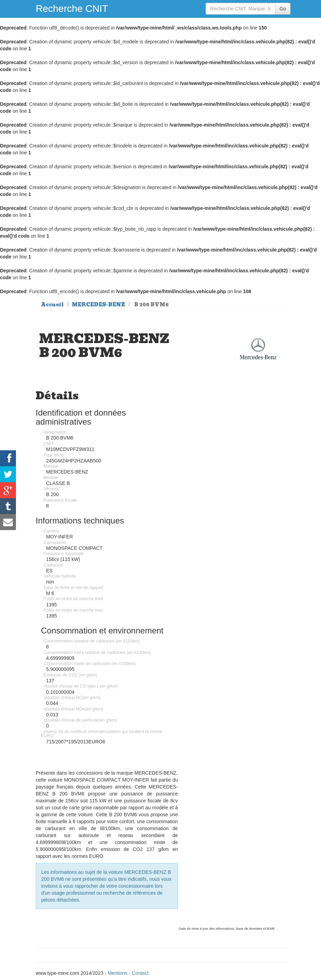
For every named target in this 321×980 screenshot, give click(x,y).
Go (283, 9)
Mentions (118, 973)
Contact (140, 973)
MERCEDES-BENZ (98, 305)
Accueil (52, 305)
